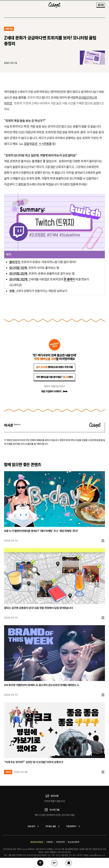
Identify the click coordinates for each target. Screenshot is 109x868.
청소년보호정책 (73, 842)
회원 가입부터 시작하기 (54, 391)
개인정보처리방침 (36, 842)
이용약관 (49, 842)
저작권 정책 (60, 842)
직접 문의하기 (74, 826)
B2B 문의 (34, 826)
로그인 (101, 5)
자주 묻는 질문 (53, 826)
